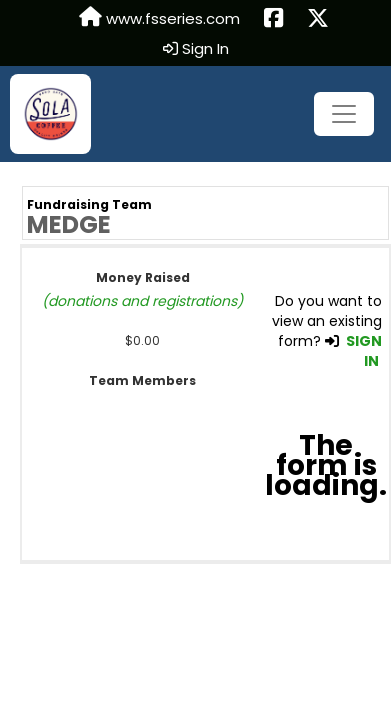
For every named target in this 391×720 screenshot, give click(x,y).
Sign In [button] (196, 49)
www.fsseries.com (159, 18)
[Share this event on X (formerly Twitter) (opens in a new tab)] (318, 19)
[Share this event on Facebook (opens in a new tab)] (273, 19)
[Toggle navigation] (344, 114)
